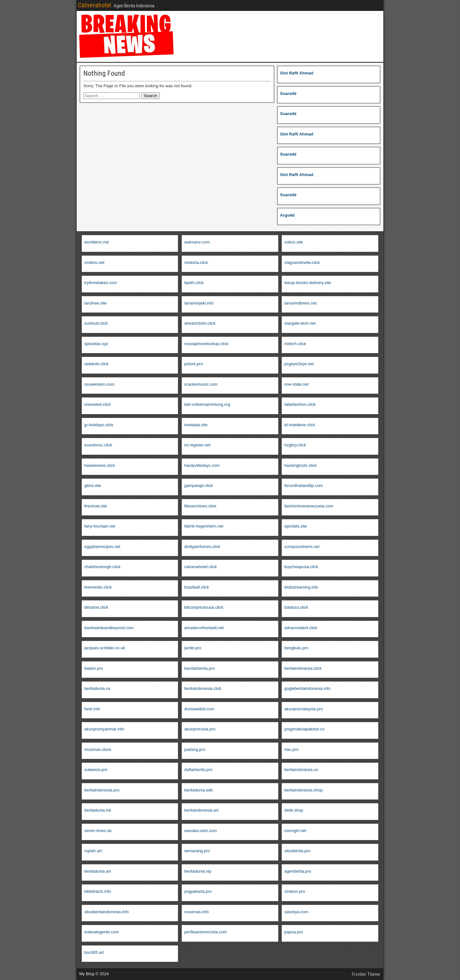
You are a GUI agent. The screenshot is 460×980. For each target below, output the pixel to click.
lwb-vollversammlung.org (207, 404)
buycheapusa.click (301, 567)
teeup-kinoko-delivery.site (308, 283)
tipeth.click (194, 283)
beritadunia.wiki (199, 790)
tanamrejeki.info (199, 303)
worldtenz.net (97, 242)
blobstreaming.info (301, 587)
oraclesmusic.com (201, 384)
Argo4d (287, 215)
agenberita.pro (298, 871)
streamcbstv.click (200, 323)
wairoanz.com (197, 242)
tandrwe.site (96, 303)
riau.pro (291, 749)
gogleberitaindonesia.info (307, 688)
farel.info (92, 709)
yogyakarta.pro (198, 891)
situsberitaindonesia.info (107, 912)
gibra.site (93, 486)
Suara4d (288, 93)
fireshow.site (96, 506)
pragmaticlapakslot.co (304, 729)
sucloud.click (96, 323)
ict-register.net (197, 445)
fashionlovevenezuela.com (309, 506)
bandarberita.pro (199, 668)
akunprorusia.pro (200, 729)
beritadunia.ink (98, 810)
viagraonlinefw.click (302, 262)
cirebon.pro (295, 891)
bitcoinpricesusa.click (204, 607)
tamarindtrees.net (300, 303)
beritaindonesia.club (203, 688)
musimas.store (98, 749)
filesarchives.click (200, 506)
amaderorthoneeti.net (204, 628)
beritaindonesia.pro (102, 790)
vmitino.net (94, 262)
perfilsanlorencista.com (206, 932)
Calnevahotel (95, 5)
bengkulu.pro (296, 648)
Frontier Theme (366, 974)
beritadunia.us (97, 688)
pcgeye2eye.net (299, 364)
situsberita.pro (297, 851)
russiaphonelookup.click (206, 344)
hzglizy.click (295, 445)
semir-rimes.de (98, 831)
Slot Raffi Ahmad (297, 73)
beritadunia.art (98, 871)
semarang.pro (197, 851)
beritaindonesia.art (201, 810)
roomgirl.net (295, 831)
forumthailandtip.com (304, 486)
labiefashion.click (300, 404)
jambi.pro (193, 648)
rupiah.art (93, 851)
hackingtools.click (300, 465)
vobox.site (294, 242)
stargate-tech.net (300, 323)
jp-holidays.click (99, 425)
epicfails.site (296, 526)
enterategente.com (102, 932)
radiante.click (96, 364)
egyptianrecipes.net (102, 547)
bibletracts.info (98, 891)
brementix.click (98, 587)
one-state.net (296, 384)
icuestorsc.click (98, 445)
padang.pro (195, 749)
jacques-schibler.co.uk (105, 648)
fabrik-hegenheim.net (204, 526)
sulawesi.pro (96, 770)
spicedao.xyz (96, 344)
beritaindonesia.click (303, 668)
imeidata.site (196, 425)
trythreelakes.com (101, 283)
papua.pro (294, 932)
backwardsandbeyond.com (109, 628)
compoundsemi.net (302, 547)
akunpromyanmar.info (104, 729)
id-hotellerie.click (300, 425)
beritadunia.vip (198, 871)
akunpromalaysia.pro (304, 709)
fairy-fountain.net (100, 526)
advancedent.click (301, 628)
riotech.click (295, 344)
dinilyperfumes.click (202, 547)
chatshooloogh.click (102, 567)
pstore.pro (194, 364)
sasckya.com (296, 912)
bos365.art (94, 952)
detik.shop (294, 810)
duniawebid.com (199, 709)
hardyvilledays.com (202, 465)
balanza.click (296, 607)
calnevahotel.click (201, 567)
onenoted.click (98, 404)
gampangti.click (199, 486)
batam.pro (94, 668)
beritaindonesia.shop (303, 790)
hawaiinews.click (100, 465)
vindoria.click (196, 262)
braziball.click (197, 587)
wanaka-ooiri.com (201, 831)
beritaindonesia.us (301, 770)
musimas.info (197, 912)
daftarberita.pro (198, 770)
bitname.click (96, 607)
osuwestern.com (100, 384)
